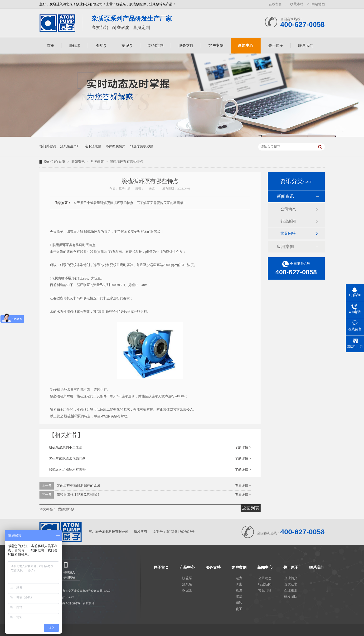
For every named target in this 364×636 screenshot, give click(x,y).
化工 (239, 609)
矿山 (239, 584)
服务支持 (186, 46)
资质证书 (291, 584)
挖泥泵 (127, 46)
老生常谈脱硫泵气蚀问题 (67, 459)
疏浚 (239, 590)
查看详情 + (243, 486)
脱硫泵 (75, 46)
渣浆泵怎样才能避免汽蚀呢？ (78, 495)
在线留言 (275, 4)
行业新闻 (288, 221)
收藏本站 (297, 4)
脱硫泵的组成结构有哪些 (67, 470)
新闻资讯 (78, 162)
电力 (239, 578)
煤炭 (239, 597)
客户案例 (216, 46)
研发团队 (291, 597)
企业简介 (291, 578)
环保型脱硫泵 (116, 146)
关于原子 (276, 46)
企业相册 (291, 590)
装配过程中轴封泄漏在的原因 (78, 486)
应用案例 (285, 247)
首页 (51, 46)
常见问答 (98, 162)
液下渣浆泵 (93, 146)
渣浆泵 (101, 46)
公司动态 (288, 209)
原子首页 (161, 568)
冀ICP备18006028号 (180, 532)
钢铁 (239, 603)
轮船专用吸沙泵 (142, 146)
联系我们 (306, 46)
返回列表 (251, 508)
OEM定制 (156, 46)
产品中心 (187, 568)
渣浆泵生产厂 (70, 146)
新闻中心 (246, 46)
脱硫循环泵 (66, 509)
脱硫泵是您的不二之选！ (67, 447)
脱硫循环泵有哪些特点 (126, 162)
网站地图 (318, 4)
